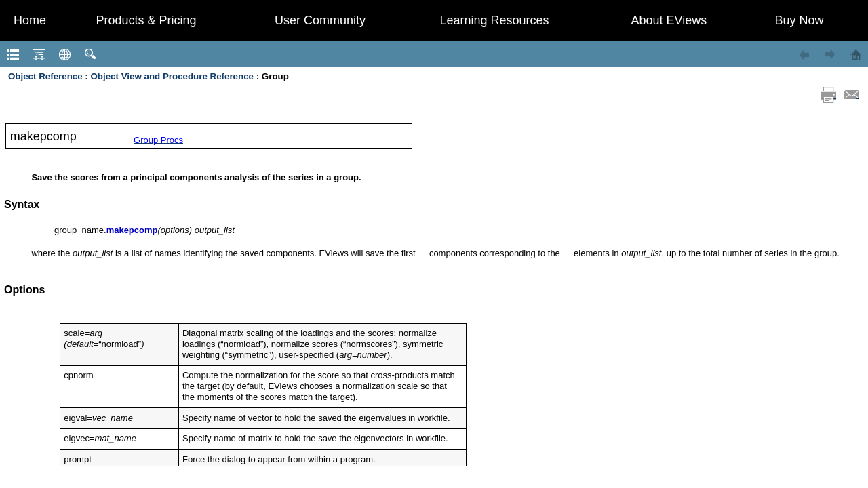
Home (30, 20)
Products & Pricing (146, 20)
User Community (320, 20)
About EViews (669, 20)
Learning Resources (494, 20)
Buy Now (799, 20)
